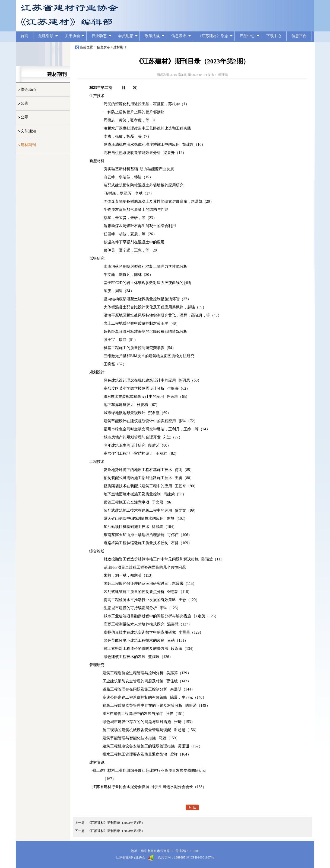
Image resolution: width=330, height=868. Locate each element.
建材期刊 (120, 47)
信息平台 (299, 36)
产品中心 (250, 36)
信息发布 (181, 36)
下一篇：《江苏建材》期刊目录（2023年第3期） (110, 831)
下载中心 (274, 36)
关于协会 (75, 36)
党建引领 (48, 36)
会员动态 (128, 36)
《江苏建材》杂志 (215, 36)
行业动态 (101, 36)
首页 (24, 36)
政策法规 (155, 36)
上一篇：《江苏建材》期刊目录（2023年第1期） (110, 823)
